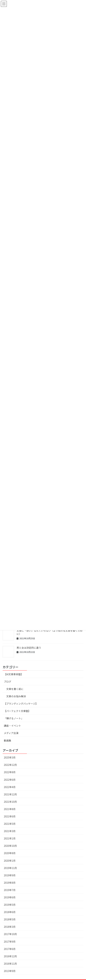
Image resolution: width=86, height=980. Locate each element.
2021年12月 (10, 794)
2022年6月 (10, 780)
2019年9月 (10, 875)
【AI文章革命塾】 (14, 674)
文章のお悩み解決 (16, 696)
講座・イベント (12, 726)
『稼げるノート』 (14, 718)
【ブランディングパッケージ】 (21, 704)
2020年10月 (10, 846)
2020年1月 (10, 861)
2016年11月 (10, 964)
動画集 (8, 740)
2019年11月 (10, 868)
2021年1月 (10, 838)
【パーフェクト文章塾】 (17, 711)
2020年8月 (10, 853)
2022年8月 (10, 772)
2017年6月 (10, 949)
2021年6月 (10, 816)
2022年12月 (10, 765)
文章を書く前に (15, 689)
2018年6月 (10, 912)
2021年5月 (10, 824)
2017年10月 (10, 934)
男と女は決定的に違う (29, 648)
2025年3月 (10, 757)
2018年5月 (10, 919)
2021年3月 (10, 831)
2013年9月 (10, 971)
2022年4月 (10, 787)
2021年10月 (10, 802)
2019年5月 (10, 905)
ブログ (8, 682)
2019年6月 (10, 897)
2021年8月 (10, 809)
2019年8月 (10, 883)
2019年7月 (10, 890)
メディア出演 (11, 733)
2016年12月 (10, 956)
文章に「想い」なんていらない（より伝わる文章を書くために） (50, 632)
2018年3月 (10, 927)
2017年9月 (10, 942)
